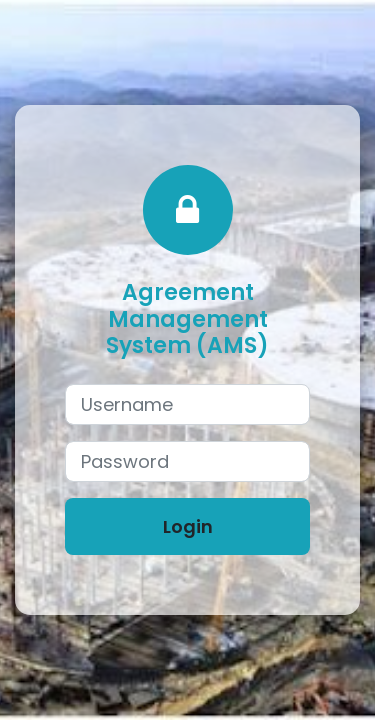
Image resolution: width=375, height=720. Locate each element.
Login (188, 526)
